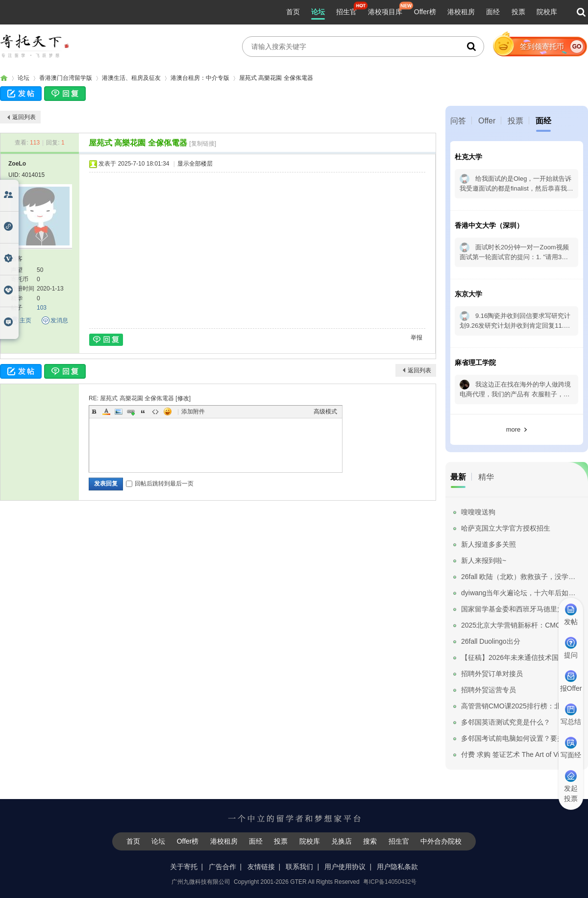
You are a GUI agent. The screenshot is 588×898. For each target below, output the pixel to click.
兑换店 (342, 841)
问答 (458, 121)
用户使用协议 (345, 867)
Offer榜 (425, 12)
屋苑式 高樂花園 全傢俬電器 (276, 78)
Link (131, 412)
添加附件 (193, 412)
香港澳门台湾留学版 (66, 78)
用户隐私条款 (397, 867)
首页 (293, 12)
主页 (25, 320)
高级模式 (325, 412)
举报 (416, 338)
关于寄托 (184, 867)
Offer (487, 121)
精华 (486, 477)
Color (106, 412)
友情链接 (261, 867)
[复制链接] (203, 144)
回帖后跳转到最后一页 (160, 484)
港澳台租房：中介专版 (200, 78)
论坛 (318, 12)
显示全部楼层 (195, 164)
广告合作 (222, 867)
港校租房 (461, 12)
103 (42, 308)
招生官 (346, 12)
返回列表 (24, 117)
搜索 (370, 841)
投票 (518, 12)
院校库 (547, 12)
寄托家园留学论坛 (4, 78)
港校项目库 (385, 12)
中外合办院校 (441, 841)
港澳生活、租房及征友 (131, 78)
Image (119, 412)
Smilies (168, 412)
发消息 (59, 320)
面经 (493, 12)
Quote (143, 412)
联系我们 (299, 867)
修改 (183, 398)
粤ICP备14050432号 (390, 882)
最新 (458, 477)
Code (155, 412)
